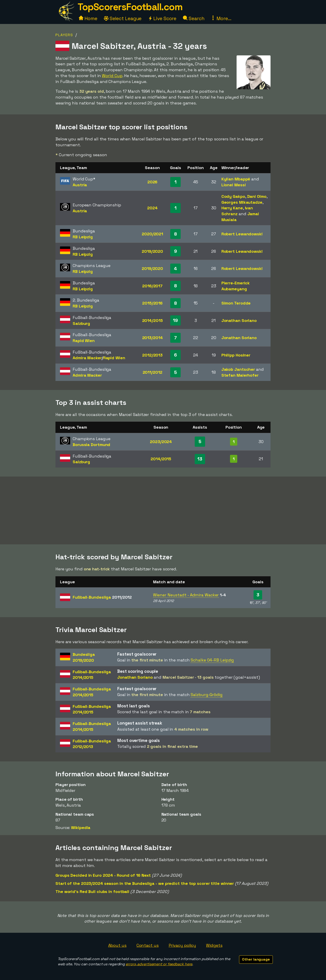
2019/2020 (152, 251)
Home (88, 18)
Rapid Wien (84, 341)
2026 (152, 182)
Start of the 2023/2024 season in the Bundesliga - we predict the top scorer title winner (145, 883)
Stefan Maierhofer (240, 375)
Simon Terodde (236, 303)
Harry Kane (232, 208)
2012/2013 (152, 355)
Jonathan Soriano (239, 320)
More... (221, 18)
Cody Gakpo (233, 196)
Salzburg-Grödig (207, 695)
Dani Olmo (257, 196)
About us (117, 945)
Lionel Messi (234, 185)
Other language (256, 959)
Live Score (162, 18)
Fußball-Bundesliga (102, 597)
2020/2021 (152, 234)
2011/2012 (152, 372)
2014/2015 (152, 320)
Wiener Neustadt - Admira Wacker (186, 595)
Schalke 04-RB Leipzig (212, 660)
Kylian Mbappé (236, 179)
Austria (80, 185)
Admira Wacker (87, 358)
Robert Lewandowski (242, 234)
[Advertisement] (163, 510)
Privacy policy (182, 945)
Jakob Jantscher (238, 369)
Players (64, 35)
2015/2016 (152, 303)
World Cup (112, 76)
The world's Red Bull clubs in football (92, 891)
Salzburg (81, 323)
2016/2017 (152, 286)
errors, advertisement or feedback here (159, 964)
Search (194, 18)
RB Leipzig (83, 237)
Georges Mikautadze (242, 202)
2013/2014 (152, 338)
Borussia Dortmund (91, 445)
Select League (123, 18)
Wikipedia (81, 828)
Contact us (148, 945)
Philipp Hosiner (236, 355)
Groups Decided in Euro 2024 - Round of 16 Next (103, 875)
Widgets (214, 945)
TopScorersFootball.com (130, 7)
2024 (152, 208)
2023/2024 (161, 442)
